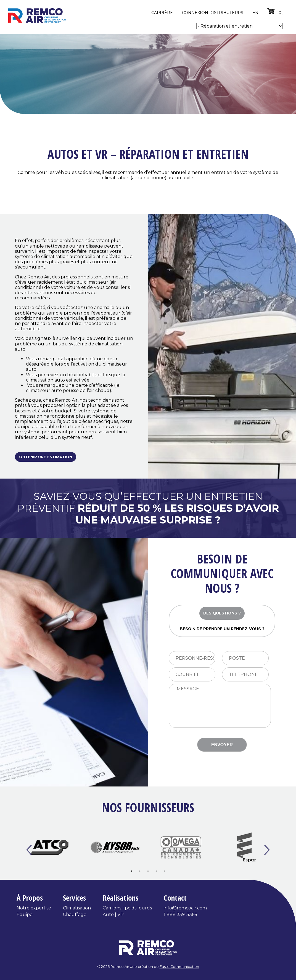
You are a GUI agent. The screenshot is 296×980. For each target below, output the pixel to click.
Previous (29, 850)
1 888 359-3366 (180, 915)
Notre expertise (34, 908)
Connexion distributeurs (213, 13)
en (255, 13)
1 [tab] (131, 871)
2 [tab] (140, 871)
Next (267, 850)
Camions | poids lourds (127, 908)
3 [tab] (148, 871)
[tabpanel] (49, 847)
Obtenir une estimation (46, 457)
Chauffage (75, 915)
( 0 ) (275, 11)
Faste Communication (179, 967)
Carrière (162, 13)
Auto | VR (113, 915)
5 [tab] (165, 871)
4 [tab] (156, 871)
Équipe (25, 915)
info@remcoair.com (185, 908)
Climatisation (77, 908)
